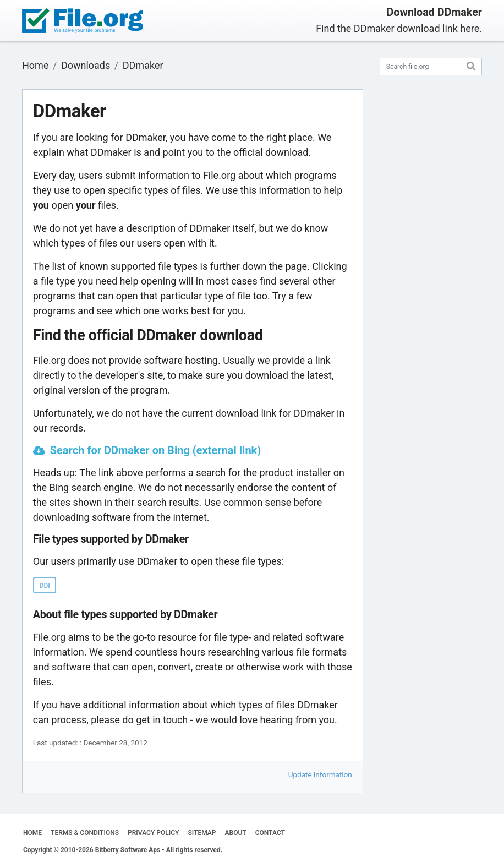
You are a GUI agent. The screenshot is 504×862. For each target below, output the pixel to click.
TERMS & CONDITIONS (85, 833)
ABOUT (236, 833)
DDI (45, 586)
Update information (320, 774)
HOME (32, 833)
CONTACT (270, 833)
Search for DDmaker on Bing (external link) (156, 450)
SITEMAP (202, 833)
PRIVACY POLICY (153, 833)
